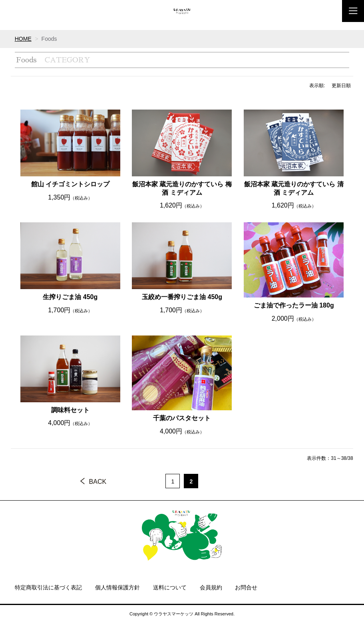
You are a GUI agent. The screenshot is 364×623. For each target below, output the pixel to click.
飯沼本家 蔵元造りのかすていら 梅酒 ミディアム (182, 188)
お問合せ (246, 587)
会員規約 (211, 587)
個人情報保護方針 (117, 587)
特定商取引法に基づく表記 (48, 587)
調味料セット (70, 410)
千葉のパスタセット (182, 418)
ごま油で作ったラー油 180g (294, 305)
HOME (23, 39)
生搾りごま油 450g (70, 297)
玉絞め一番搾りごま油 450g (182, 297)
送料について (170, 587)
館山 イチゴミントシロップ (70, 184)
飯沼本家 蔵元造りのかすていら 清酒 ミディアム (294, 188)
